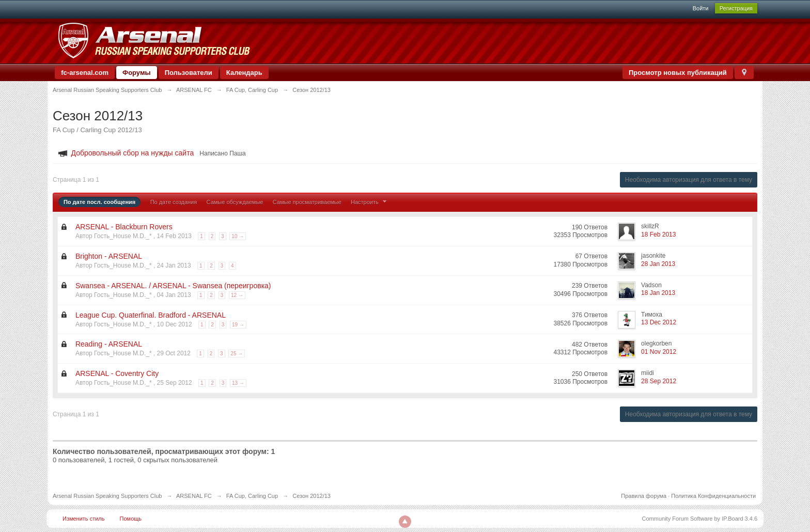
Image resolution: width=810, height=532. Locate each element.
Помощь (131, 519)
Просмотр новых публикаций (678, 73)
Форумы (137, 73)
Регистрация (736, 8)
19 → (238, 325)
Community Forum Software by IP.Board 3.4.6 (700, 519)
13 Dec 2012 (659, 322)
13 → (238, 383)
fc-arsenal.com (85, 73)
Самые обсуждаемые (235, 202)
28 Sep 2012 (659, 381)
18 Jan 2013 (658, 293)
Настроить (370, 202)
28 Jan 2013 (658, 264)
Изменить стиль (84, 519)
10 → (238, 236)
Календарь (244, 73)
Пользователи (189, 73)
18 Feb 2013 (658, 234)
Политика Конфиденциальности (713, 496)
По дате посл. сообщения (99, 202)
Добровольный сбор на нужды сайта (133, 153)
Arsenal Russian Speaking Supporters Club (107, 496)
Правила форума (644, 496)
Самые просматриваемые (307, 202)
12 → (237, 295)
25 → (237, 354)
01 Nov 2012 (659, 352)
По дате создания (174, 202)
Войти (701, 8)
